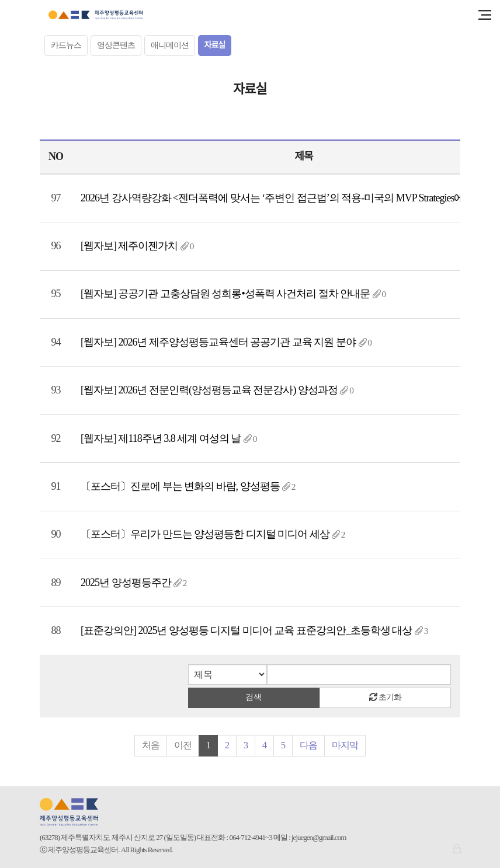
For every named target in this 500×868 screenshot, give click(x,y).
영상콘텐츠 (116, 45)
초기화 (385, 697)
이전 (183, 745)
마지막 (345, 745)
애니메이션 (170, 45)
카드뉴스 (66, 45)
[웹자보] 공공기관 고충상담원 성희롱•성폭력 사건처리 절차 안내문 (225, 294)
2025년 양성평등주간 (126, 583)
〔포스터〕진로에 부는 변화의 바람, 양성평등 (180, 486)
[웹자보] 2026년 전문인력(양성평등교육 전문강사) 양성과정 (209, 390)
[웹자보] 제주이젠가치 (129, 246)
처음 (151, 745)
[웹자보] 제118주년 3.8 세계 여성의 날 (161, 438)
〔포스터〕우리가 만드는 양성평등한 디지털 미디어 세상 (205, 534)
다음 (308, 745)
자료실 (215, 45)
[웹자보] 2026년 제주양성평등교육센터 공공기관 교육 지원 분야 (218, 342)
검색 (254, 697)
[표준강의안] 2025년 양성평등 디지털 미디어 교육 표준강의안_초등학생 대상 (246, 630)
